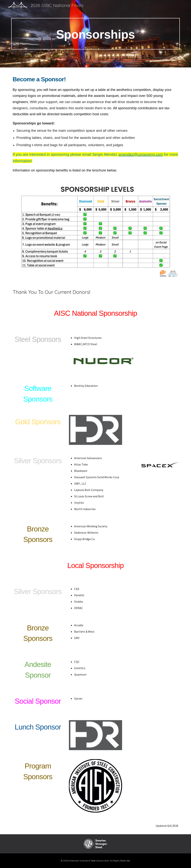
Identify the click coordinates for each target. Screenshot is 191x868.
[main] (96, 34)
